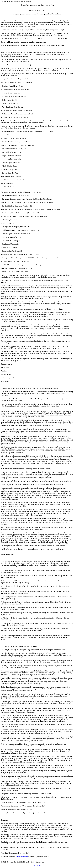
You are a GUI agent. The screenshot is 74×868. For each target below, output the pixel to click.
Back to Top (37, 865)
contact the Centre (22, 857)
